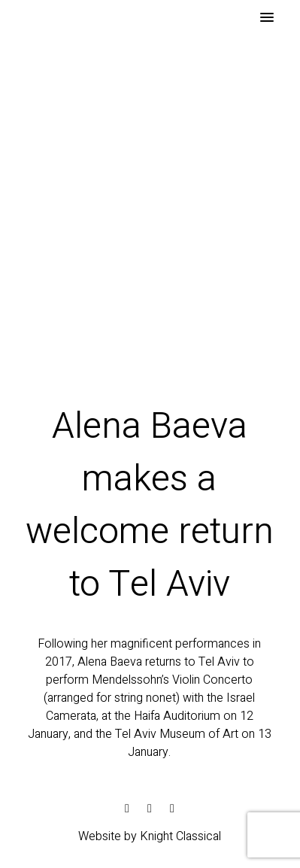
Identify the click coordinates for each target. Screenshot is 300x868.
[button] (267, 18)
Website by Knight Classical (150, 836)
